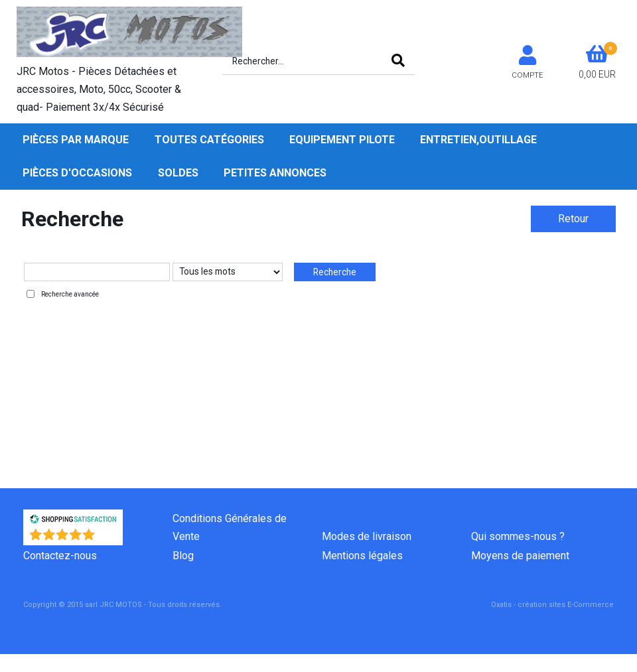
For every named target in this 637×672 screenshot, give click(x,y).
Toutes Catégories (209, 140)
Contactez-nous (60, 556)
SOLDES (178, 173)
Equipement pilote (342, 140)
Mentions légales (362, 556)
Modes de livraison (367, 536)
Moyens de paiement (520, 556)
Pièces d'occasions (77, 173)
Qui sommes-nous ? (518, 536)
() (107, 538)
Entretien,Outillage (478, 140)
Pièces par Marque (76, 140)
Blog (183, 556)
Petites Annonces (275, 173)
